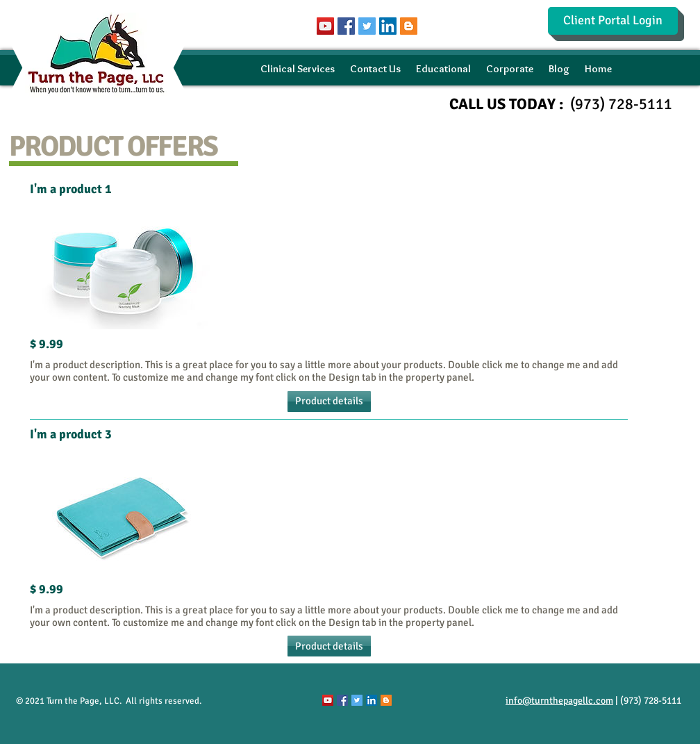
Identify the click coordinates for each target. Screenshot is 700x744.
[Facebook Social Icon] (346, 26)
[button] (329, 402)
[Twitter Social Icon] (367, 26)
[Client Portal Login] (613, 21)
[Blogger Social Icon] (409, 26)
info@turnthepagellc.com (559, 701)
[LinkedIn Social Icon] (388, 26)
